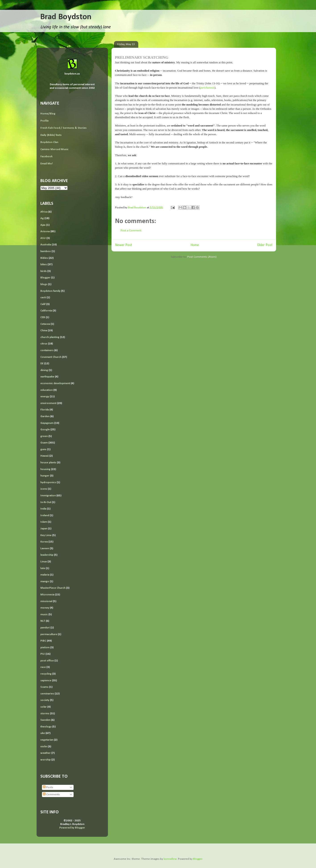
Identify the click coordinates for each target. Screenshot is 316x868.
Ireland (45, 515)
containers (47, 350)
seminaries (47, 694)
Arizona (45, 231)
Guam (44, 443)
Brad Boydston (66, 17)
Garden (45, 416)
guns (43, 449)
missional (46, 601)
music (44, 614)
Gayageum (47, 423)
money (45, 608)
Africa (44, 212)
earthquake (47, 377)
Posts (48, 787)
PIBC (43, 641)
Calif (43, 304)
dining (44, 370)
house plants (48, 463)
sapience (46, 681)
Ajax (43, 225)
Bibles (44, 258)
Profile (44, 121)
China (44, 330)
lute (43, 568)
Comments (51, 794)
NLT (43, 621)
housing (45, 469)
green (44, 436)
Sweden (45, 720)
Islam (44, 522)
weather (45, 753)
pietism (45, 647)
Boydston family (50, 291)
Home (195, 245)
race (43, 667)
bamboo (46, 251)
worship (45, 760)
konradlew (170, 859)
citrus (44, 344)
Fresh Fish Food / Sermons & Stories (63, 128)
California (46, 311)
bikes (44, 264)
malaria (45, 575)
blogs (44, 284)
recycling (46, 674)
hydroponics (48, 482)
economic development (55, 383)
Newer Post (124, 245)
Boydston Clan (49, 142)
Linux (44, 562)
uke (43, 733)
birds (43, 271)
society (45, 700)
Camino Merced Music (54, 149)
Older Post (265, 245)
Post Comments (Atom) (202, 257)
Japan (44, 529)
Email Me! (47, 164)
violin (44, 747)
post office (47, 661)
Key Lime (46, 535)
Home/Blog (48, 114)
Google (45, 430)
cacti (43, 297)
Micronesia (47, 595)
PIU (43, 654)
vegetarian (47, 740)
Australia (46, 245)
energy (45, 397)
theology (46, 727)
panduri (45, 628)
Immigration (48, 496)
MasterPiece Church (53, 588)
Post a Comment (131, 231)
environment (48, 403)
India (43, 509)
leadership (47, 555)
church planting (50, 337)
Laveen (45, 548)
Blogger (45, 278)
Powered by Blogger (72, 828)
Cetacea (45, 324)
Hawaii (44, 456)
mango (45, 581)
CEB (43, 317)
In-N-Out (46, 502)
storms (45, 714)
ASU (43, 238)
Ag (42, 218)
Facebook (46, 156)
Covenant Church (51, 357)
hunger (45, 476)
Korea (44, 542)
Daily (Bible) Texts (51, 135)
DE (42, 364)
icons (44, 489)
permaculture (49, 634)
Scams (44, 687)
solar (43, 707)
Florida (45, 410)
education (46, 390)
